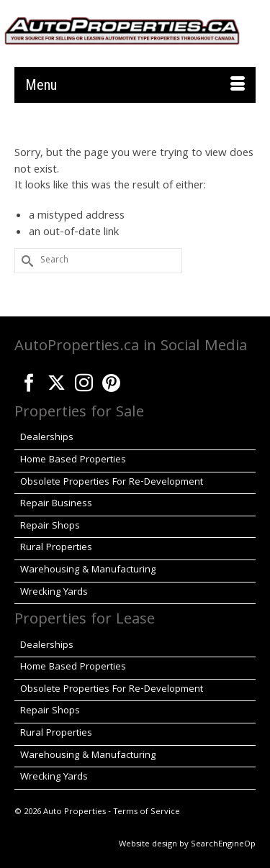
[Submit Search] (25, 261)
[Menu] (135, 85)
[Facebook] (29, 380)
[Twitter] (57, 380)
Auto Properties (75, 812)
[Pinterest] (111, 380)
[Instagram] (84, 380)
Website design (148, 845)
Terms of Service (147, 812)
